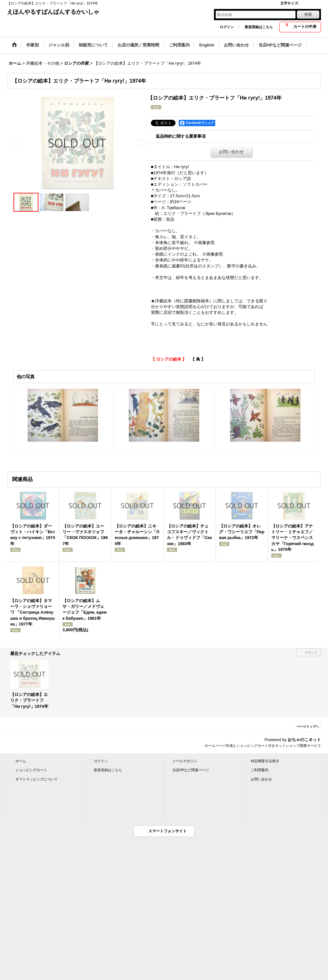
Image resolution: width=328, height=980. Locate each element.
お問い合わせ (231, 152)
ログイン (227, 27)
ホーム (21, 761)
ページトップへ (308, 727)
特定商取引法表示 (265, 761)
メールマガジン (185, 761)
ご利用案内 (260, 770)
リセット (311, 652)
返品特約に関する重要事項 (181, 136)
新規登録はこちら (259, 27)
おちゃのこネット (304, 740)
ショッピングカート (31, 770)
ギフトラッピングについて (37, 779)
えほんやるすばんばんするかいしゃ (53, 12)
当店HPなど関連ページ (191, 770)
